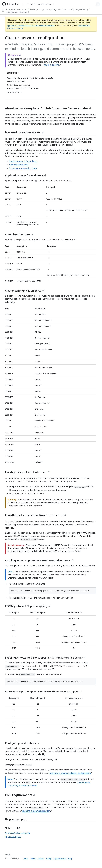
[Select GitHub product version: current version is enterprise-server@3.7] (40, 4)
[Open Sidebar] (3, 11)
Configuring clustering (78, 9)
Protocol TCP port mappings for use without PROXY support (43, 691)
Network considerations (24, 132)
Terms (26, 859)
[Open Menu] (98, 4)
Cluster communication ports (23, 168)
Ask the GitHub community (18, 833)
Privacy (33, 859)
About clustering (52, 65)
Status (41, 859)
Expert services (60, 859)
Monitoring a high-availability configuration (70, 773)
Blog (70, 859)
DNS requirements (20, 795)
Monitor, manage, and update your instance (48, 9)
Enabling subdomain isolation (36, 811)
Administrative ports (19, 165)
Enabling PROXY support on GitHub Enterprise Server (39, 560)
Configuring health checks (23, 743)
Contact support (13, 837)
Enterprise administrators (17, 9)
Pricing (49, 859)
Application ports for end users (24, 161)
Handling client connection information (36, 515)
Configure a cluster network (18, 12)
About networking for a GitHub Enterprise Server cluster (48, 108)
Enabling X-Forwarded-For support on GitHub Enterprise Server (45, 658)
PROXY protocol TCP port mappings (28, 606)
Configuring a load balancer (27, 472)
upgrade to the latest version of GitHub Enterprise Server (31, 25)
